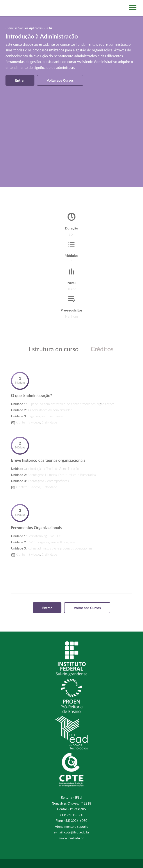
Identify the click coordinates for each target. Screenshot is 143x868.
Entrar (20, 80)
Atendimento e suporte (71, 826)
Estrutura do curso (54, 349)
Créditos (102, 349)
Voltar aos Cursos (60, 80)
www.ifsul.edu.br (71, 838)
